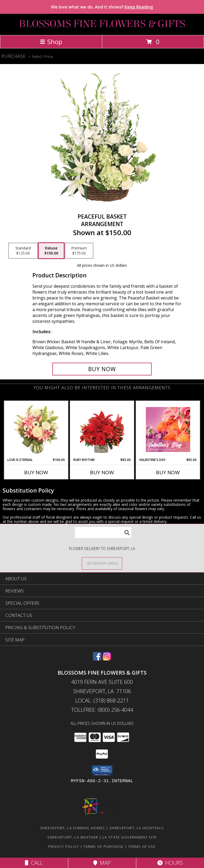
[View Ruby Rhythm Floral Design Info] (102, 429)
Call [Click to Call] (34, 863)
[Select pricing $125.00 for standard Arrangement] (23, 251)
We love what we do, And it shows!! (102, 7)
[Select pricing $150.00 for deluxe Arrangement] (51, 251)
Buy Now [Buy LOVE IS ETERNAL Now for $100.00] (36, 472)
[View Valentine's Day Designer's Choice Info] (168, 429)
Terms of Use (142, 846)
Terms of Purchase (103, 846)
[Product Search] (103, 533)
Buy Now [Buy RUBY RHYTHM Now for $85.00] (102, 472)
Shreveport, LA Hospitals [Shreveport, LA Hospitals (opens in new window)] (137, 828)
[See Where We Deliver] (102, 563)
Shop (51, 42)
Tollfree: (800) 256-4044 (102, 710)
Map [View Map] (102, 863)
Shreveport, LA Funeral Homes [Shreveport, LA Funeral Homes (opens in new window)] (73, 828)
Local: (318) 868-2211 (102, 700)
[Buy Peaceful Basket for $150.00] (102, 369)
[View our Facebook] (97, 659)
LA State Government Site (130, 837)
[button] (102, 771)
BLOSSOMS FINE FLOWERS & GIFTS (102, 24)
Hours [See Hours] (170, 863)
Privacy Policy (64, 846)
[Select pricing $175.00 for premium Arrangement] (79, 251)
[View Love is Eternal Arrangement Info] (36, 429)
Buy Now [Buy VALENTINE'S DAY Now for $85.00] (168, 472)
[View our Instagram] (107, 659)
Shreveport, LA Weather (73, 837)
